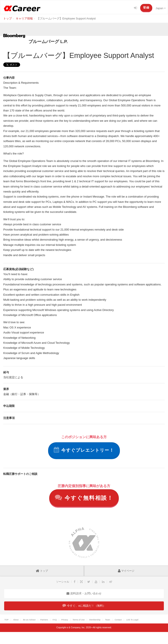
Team (108, 620)
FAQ (55, 620)
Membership (95, 620)
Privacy (65, 620)
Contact (118, 620)
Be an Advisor (29, 620)
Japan (161, 8)
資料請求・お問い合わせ (84, 593)
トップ (42, 571)
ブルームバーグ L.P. (48, 42)
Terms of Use (79, 620)
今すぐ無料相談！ (84, 497)
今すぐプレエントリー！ (84, 450)
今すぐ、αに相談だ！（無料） (84, 605)
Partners (44, 620)
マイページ (126, 571)
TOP (6, 620)
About (16, 620)
